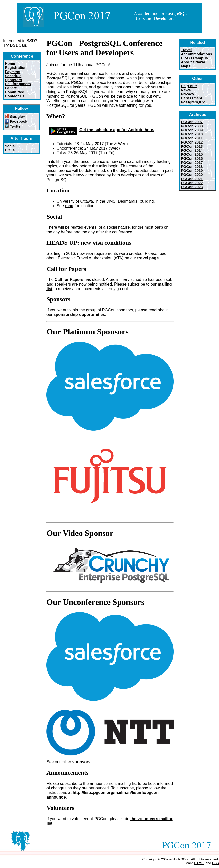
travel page (148, 258)
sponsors (81, 762)
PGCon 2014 (192, 150)
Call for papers (18, 84)
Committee (14, 92)
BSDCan (18, 45)
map (69, 206)
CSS (216, 863)
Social (10, 146)
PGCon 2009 (192, 130)
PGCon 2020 (192, 175)
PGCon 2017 (192, 163)
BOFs (10, 150)
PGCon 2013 (192, 146)
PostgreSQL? (193, 102)
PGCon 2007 (192, 122)
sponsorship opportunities (79, 315)
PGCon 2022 (192, 183)
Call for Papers (69, 280)
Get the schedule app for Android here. (100, 130)
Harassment (192, 98)
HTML (199, 863)
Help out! (189, 86)
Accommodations (197, 54)
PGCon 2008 (192, 126)
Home (10, 64)
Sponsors (13, 80)
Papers (11, 88)
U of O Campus (194, 58)
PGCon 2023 (192, 187)
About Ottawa (193, 62)
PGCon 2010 (192, 134)
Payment (13, 72)
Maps (186, 66)
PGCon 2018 (192, 167)
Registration (16, 68)
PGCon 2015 (192, 154)
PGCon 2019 (192, 171)
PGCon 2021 (192, 179)
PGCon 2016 (192, 158)
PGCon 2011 (192, 138)
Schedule (13, 76)
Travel (186, 50)
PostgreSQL (58, 78)
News (186, 90)
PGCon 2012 (192, 142)
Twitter (13, 126)
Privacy (187, 94)
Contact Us (15, 96)
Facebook (16, 121)
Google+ (15, 117)
